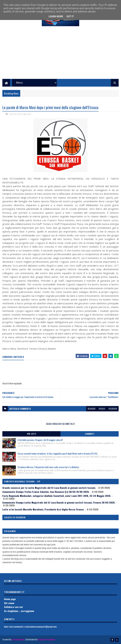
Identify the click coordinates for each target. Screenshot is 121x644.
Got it (70, 16)
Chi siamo (9, 603)
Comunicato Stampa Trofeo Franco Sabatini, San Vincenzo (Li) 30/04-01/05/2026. (46, 492)
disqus (102, 409)
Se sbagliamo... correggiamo (19, 611)
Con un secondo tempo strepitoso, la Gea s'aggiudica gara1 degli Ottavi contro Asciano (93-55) (57, 454)
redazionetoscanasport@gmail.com (41, 626)
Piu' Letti (32, 434)
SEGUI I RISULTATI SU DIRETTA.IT (60, 424)
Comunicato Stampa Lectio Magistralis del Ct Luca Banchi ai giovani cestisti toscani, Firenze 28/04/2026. (59, 502)
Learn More (56, 16)
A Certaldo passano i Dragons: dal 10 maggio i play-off (40, 440)
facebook (113, 409)
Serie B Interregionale (20, 114)
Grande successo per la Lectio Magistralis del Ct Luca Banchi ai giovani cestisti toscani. (49, 488)
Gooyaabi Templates (47, 639)
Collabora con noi (13, 607)
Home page (10, 599)
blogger (92, 409)
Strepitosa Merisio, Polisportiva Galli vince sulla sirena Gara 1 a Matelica (48, 467)
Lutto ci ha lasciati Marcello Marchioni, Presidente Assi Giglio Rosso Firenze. (43, 509)
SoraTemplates (18, 639)
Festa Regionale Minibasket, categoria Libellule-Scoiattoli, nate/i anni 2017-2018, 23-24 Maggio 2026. (57, 496)
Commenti (89, 434)
